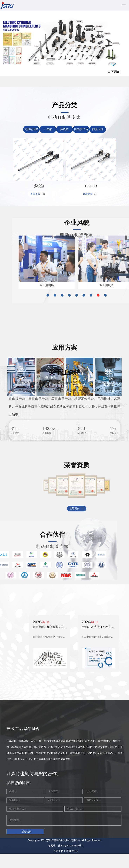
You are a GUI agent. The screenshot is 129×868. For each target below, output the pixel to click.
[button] (103, 269)
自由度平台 (81, 129)
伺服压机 (98, 129)
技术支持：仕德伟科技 (66, 785)
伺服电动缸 (31, 129)
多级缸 (64, 129)
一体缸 (48, 129)
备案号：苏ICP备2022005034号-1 (66, 780)
